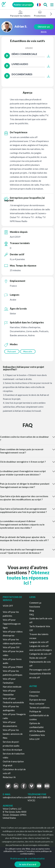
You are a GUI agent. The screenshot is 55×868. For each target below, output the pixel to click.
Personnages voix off (40, 670)
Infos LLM (34, 739)
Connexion (35, 692)
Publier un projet (23, 5)
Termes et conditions (39, 707)
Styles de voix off (38, 658)
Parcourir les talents (20, 14)
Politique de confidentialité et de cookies (39, 715)
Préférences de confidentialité (28, 859)
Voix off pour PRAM (13, 667)
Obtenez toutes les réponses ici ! (28, 578)
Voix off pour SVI (11, 647)
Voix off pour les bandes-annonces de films (13, 734)
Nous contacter (37, 704)
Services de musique (12, 750)
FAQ (32, 614)
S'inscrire (34, 696)
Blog (32, 611)
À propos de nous (38, 700)
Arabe (29, 48)
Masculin (28, 351)
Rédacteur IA (9, 777)
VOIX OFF (8, 606)
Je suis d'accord (27, 864)
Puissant (12, 351)
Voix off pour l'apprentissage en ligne (12, 624)
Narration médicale (12, 687)
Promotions (40, 14)
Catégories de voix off (40, 654)
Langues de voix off (39, 642)
